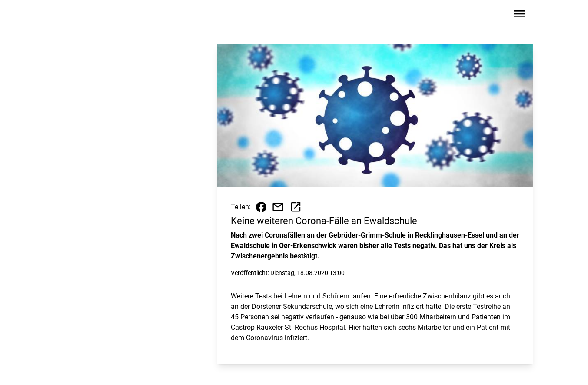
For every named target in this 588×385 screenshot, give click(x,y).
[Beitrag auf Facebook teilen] (261, 207)
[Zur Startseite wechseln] (83, 16)
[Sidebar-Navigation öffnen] (519, 15)
